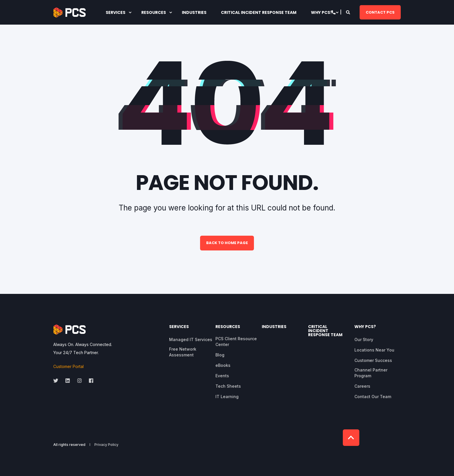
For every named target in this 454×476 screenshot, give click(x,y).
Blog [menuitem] (220, 355)
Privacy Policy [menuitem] (106, 445)
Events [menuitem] (222, 376)
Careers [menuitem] (362, 386)
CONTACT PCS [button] (380, 12)
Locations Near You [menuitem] (374, 350)
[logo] (70, 329)
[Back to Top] (351, 438)
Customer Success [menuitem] (373, 360)
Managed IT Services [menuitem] (191, 339)
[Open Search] (348, 12)
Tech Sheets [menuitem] (228, 386)
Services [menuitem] (179, 327)
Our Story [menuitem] (364, 339)
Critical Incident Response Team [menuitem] (325, 331)
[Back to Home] (70, 12)
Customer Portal (68, 366)
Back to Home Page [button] (227, 243)
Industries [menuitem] (274, 327)
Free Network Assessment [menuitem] (183, 352)
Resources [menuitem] (228, 327)
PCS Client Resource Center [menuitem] (236, 342)
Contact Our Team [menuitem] (373, 397)
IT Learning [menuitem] (227, 397)
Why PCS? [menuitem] (365, 327)
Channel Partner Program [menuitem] (371, 373)
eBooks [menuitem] (223, 365)
